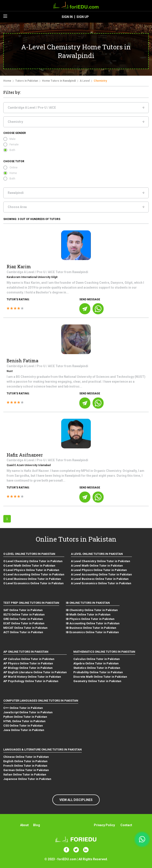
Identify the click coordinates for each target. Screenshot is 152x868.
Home (7, 81)
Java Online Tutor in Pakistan (24, 730)
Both (12, 150)
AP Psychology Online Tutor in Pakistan (31, 681)
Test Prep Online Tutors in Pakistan (31, 603)
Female (14, 145)
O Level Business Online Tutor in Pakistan (32, 579)
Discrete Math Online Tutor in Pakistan (100, 677)
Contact (126, 825)
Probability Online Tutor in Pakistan (98, 672)
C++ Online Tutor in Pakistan (23, 708)
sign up (83, 17)
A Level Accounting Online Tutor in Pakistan (101, 574)
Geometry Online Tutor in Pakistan (97, 681)
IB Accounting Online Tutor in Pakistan (93, 623)
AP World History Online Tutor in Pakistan (32, 677)
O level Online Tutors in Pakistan (29, 554)
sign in (67, 17)
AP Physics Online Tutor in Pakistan (28, 663)
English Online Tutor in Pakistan (25, 761)
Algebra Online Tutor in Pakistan (96, 663)
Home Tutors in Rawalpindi (59, 81)
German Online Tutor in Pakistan (26, 770)
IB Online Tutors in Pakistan (88, 603)
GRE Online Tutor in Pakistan (23, 619)
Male (12, 139)
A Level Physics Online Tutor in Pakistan (99, 570)
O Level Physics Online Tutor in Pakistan (31, 570)
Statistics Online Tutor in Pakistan (97, 668)
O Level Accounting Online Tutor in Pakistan (34, 574)
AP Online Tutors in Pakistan (26, 652)
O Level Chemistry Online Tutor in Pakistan (33, 561)
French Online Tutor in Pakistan (25, 766)
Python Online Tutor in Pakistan (25, 717)
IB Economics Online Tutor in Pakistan (92, 632)
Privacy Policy (104, 825)
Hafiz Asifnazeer (25, 455)
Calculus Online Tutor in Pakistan (97, 659)
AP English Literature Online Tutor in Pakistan (35, 672)
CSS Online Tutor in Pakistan (23, 726)
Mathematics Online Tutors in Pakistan (104, 652)
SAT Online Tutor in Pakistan (23, 610)
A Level (85, 81)
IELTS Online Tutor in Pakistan (24, 614)
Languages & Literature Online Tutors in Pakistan (43, 749)
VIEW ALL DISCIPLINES (76, 800)
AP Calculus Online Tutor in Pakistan (29, 659)
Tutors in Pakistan (27, 81)
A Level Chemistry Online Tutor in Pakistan (101, 561)
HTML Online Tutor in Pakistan (24, 721)
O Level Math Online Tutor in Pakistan (29, 566)
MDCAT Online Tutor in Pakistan (25, 628)
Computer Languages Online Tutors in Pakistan (41, 701)
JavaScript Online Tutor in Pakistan (28, 712)
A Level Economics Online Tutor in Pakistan (101, 583)
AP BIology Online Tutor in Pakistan (28, 668)
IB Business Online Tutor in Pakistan (91, 628)
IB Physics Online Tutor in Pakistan (90, 619)
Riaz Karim (19, 266)
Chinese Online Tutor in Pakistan (26, 757)
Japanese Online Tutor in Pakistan (27, 779)
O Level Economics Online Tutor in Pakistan (33, 583)
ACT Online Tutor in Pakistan (23, 632)
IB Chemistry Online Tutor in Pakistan (92, 610)
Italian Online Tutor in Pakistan (25, 774)
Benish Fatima (22, 361)
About (24, 825)
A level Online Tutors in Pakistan (97, 554)
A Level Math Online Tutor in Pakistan (97, 566)
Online (13, 168)
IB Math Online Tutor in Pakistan (88, 614)
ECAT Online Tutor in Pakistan (24, 623)
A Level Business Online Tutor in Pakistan (100, 579)
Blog (37, 825)
